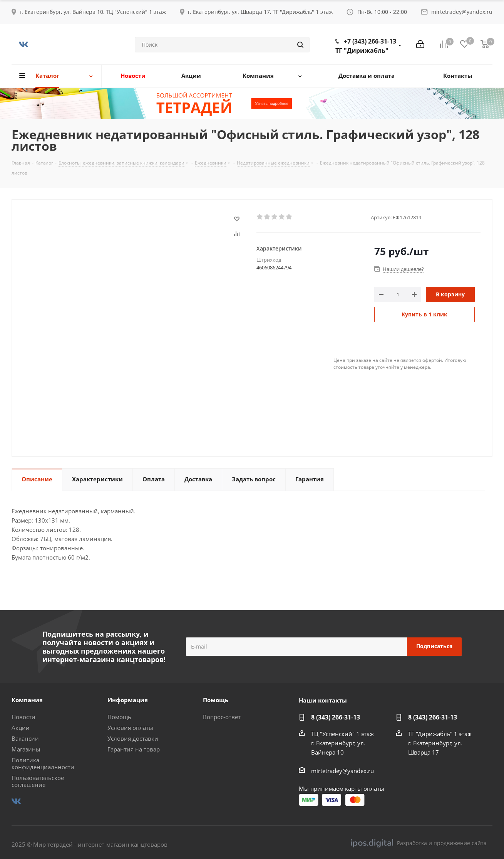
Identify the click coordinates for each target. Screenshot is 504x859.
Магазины (26, 749)
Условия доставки (133, 738)
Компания (27, 700)
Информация (128, 700)
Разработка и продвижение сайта (419, 843)
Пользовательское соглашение (38, 781)
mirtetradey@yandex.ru (462, 12)
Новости (23, 717)
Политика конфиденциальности (43, 763)
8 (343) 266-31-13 (336, 717)
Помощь (119, 717)
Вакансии (25, 738)
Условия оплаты (130, 728)
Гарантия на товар (134, 749)
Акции (21, 728)
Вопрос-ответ (222, 717)
